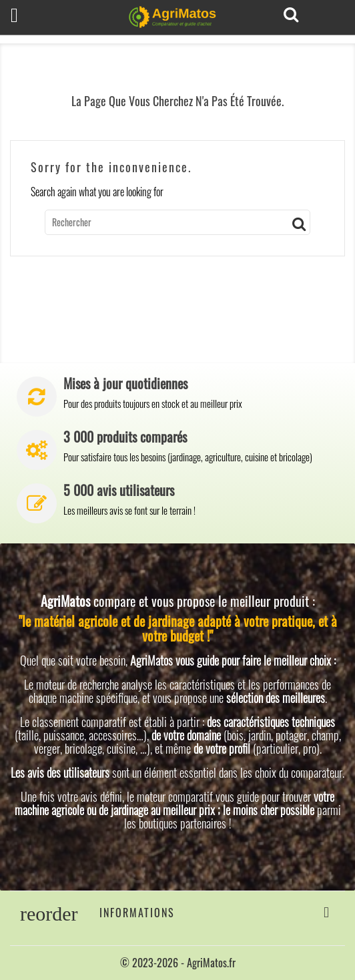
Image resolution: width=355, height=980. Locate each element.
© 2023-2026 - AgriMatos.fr (178, 963)
